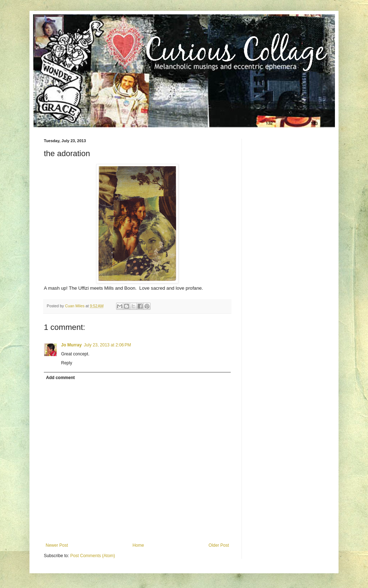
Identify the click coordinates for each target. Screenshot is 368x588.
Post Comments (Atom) (93, 556)
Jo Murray (71, 345)
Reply (67, 363)
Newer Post (57, 545)
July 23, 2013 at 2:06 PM (107, 345)
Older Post (219, 545)
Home (138, 545)
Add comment (60, 378)
